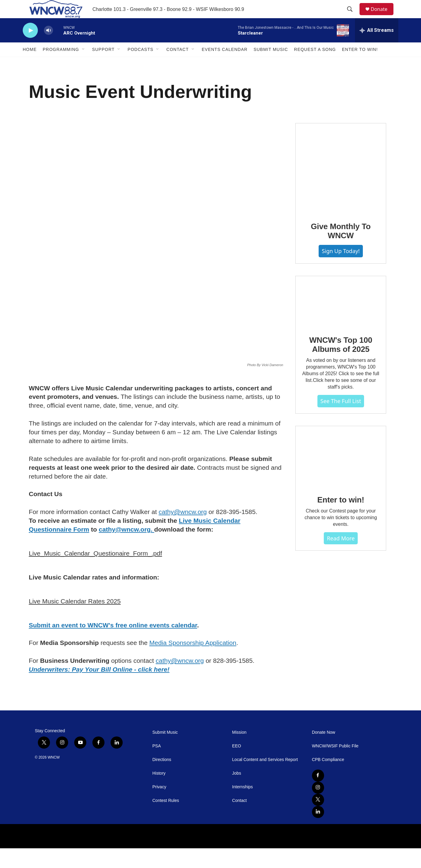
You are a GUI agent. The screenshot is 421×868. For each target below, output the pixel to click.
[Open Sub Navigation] (84, 63)
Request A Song (315, 63)
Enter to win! (341, 544)
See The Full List (341, 445)
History (159, 793)
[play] (30, 44)
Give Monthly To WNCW (341, 263)
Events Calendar (225, 63)
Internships (242, 807)
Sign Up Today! (341, 283)
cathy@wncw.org (183, 531)
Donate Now (324, 752)
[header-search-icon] (353, 16)
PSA (157, 766)
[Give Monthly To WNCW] (341, 200)
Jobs (237, 793)
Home (30, 63)
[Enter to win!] (341, 500)
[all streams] (377, 44)
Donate (383, 16)
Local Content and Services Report (265, 779)
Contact (177, 63)
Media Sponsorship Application (193, 662)
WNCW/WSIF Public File (335, 766)
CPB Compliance (328, 779)
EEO (237, 766)
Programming (61, 63)
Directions (162, 779)
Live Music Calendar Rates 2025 (75, 621)
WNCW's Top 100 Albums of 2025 (341, 389)
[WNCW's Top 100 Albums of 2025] (341, 346)
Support (103, 63)
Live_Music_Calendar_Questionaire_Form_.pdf (95, 573)
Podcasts (140, 63)
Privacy (159, 807)
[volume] (48, 44)
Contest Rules (166, 820)
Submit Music (271, 63)
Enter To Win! (360, 63)
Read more (341, 582)
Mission (239, 752)
